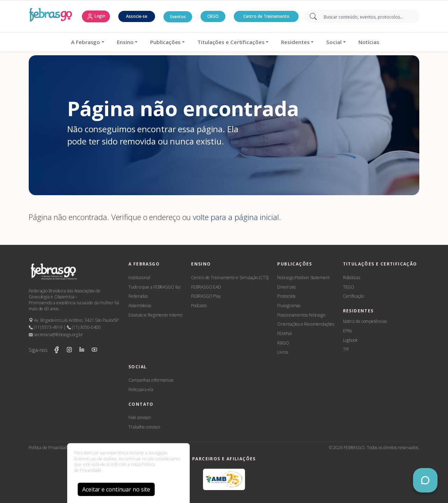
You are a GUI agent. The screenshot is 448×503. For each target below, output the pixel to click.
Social (333, 42)
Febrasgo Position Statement (303, 278)
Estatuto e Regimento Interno (155, 315)
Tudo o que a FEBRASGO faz (155, 287)
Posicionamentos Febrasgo (301, 315)
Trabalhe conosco (144, 427)
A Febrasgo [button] (85, 42)
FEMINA (284, 334)
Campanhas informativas (151, 380)
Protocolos (286, 296)
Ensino (124, 42)
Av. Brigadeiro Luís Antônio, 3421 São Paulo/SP (74, 320)
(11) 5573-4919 (45, 327)
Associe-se (137, 16)
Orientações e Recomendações (306, 324)
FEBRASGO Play (206, 296)
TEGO (349, 287)
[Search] (367, 16)
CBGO (213, 16)
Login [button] (96, 16)
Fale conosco (140, 417)
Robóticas (352, 278)
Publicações (164, 42)
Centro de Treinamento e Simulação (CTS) (230, 278)
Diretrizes (286, 287)
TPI (346, 349)
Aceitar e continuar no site (116, 489)
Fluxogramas (289, 306)
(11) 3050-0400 (84, 327)
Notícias (367, 42)
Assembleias (140, 306)
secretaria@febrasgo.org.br (56, 335)
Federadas (138, 296)
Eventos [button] (178, 17)
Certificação (353, 296)
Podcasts (199, 306)
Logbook (350, 340)
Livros (282, 352)
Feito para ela (141, 389)
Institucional (139, 278)
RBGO (283, 343)
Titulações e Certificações (230, 42)
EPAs (348, 331)
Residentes (294, 42)
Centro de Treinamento (266, 16)
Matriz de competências (365, 321)
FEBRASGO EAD (206, 287)
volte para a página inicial (236, 217)
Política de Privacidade (49, 448)
